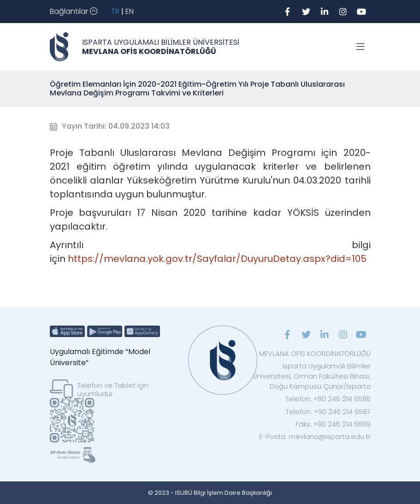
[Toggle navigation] (74, 12)
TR (115, 11)
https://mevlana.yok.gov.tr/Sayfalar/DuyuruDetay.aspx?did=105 (217, 259)
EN (130, 11)
